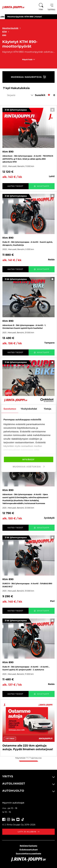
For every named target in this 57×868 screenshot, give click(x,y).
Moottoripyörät (12, 28)
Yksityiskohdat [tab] (29, 409)
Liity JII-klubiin (28, 832)
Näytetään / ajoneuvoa (28, 758)
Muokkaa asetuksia (29, 467)
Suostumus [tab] (10, 409)
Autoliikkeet (14, 784)
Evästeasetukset (29, 850)
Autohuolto (13, 791)
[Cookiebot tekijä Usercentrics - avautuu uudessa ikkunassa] (41, 400)
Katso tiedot (15, 186)
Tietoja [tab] (47, 409)
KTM (6, 32)
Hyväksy (29, 459)
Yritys (8, 776)
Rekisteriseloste (28, 846)
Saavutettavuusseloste (28, 854)
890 (4, 35)
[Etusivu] (12, 7)
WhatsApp (42, 186)
